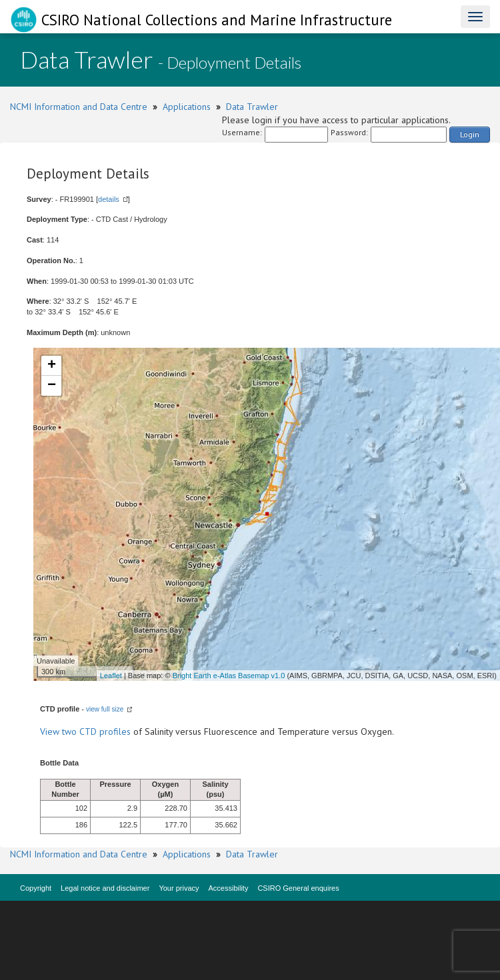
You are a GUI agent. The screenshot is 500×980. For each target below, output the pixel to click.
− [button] (52, 386)
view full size (105, 709)
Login (470, 134)
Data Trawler (252, 107)
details (109, 199)
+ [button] (52, 366)
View (51, 732)
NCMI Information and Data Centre (79, 107)
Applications (187, 107)
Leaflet (111, 676)
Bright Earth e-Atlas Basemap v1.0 (229, 676)
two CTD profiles (96, 732)
